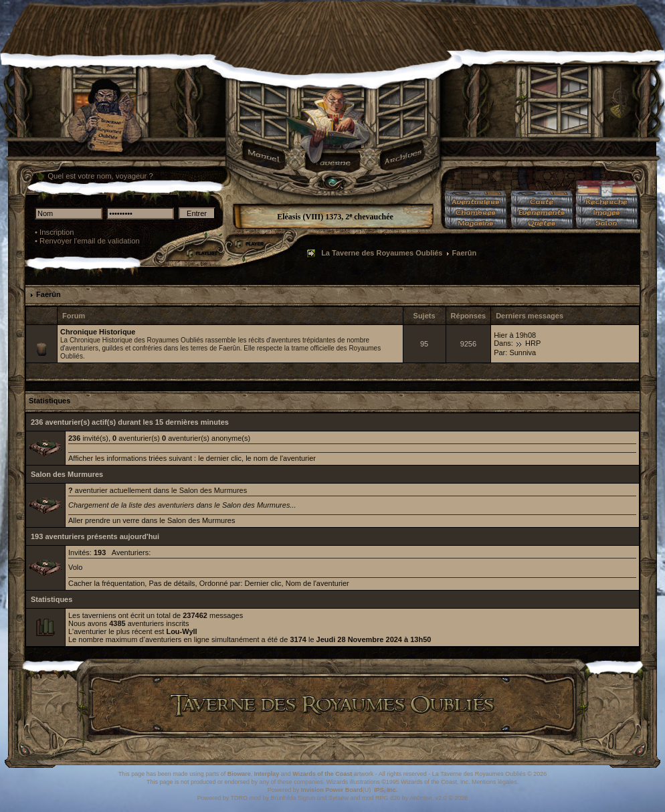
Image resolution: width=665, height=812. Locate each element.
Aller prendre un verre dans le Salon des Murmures (152, 520)
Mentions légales (494, 782)
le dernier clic (220, 458)
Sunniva (522, 352)
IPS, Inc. (386, 790)
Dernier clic (263, 583)
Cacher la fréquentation (106, 583)
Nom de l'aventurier (317, 583)
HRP (533, 343)
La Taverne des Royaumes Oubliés (382, 253)
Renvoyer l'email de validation (90, 241)
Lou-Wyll (181, 631)
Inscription (57, 232)
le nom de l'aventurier (281, 458)
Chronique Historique (98, 332)
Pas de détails (172, 583)
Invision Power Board (332, 790)
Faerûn (49, 294)
